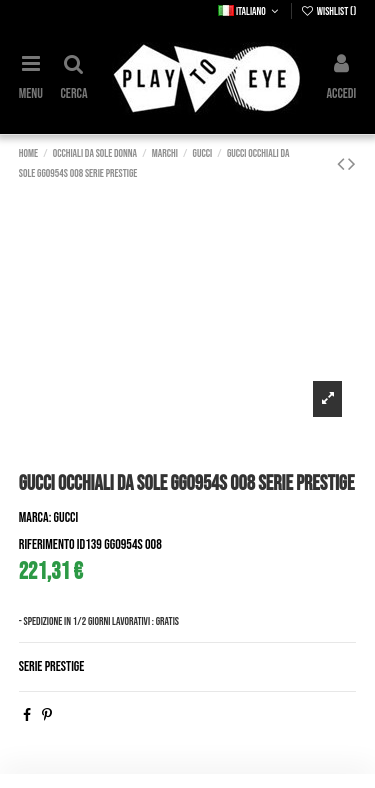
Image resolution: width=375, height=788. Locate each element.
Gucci (66, 517)
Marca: (35, 517)
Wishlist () (329, 11)
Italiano (250, 11)
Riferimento (47, 544)
